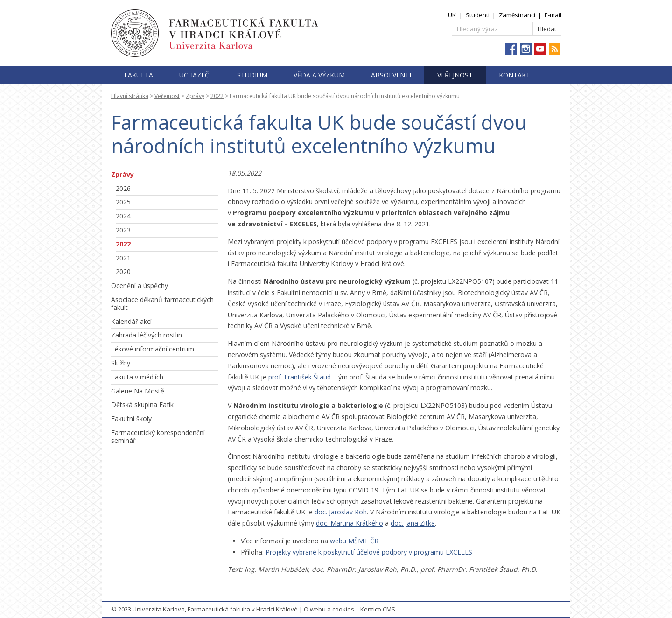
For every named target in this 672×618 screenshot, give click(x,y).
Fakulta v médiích (137, 377)
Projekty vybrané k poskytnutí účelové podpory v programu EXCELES (369, 552)
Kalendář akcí (131, 321)
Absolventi (391, 75)
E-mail (553, 15)
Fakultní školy (131, 418)
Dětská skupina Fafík (142, 404)
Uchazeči (195, 75)
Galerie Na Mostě (138, 391)
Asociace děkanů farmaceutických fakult (162, 303)
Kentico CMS (378, 609)
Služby (121, 363)
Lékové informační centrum (153, 349)
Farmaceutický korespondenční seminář (158, 436)
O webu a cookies (329, 609)
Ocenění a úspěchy (140, 285)
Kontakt (514, 75)
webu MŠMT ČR (354, 541)
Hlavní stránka (130, 96)
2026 (123, 188)
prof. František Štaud (300, 377)
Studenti (478, 15)
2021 (123, 258)
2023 (123, 230)
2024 (123, 216)
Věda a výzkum (319, 75)
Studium (252, 75)
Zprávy (195, 96)
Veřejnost (455, 75)
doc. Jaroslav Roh (341, 512)
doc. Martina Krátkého (350, 523)
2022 (217, 96)
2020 (123, 271)
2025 (123, 202)
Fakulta (139, 75)
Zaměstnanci (517, 15)
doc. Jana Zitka (413, 523)
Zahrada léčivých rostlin (147, 335)
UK (452, 15)
